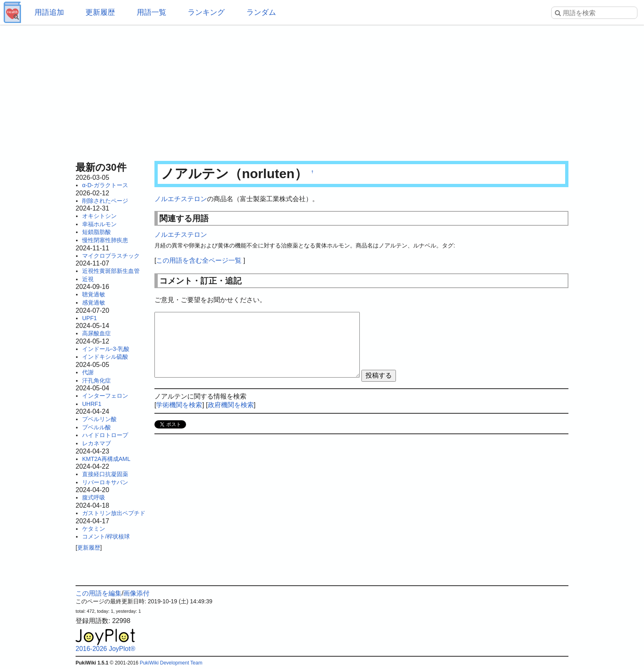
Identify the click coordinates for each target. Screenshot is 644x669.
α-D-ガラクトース (105, 185)
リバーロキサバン (105, 482)
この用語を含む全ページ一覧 (199, 260)
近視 (88, 279)
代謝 (88, 372)
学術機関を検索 (179, 405)
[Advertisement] (322, 90)
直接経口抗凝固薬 (105, 474)
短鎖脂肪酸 (97, 232)
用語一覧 (152, 12)
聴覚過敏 (94, 294)
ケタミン (94, 529)
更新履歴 (100, 12)
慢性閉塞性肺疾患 (105, 240)
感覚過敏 (94, 302)
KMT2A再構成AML (106, 459)
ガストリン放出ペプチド (114, 513)
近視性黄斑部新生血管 (111, 271)
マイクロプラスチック (111, 256)
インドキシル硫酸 (105, 357)
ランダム (261, 12)
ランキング (206, 12)
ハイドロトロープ (105, 435)
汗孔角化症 (97, 380)
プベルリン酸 (99, 419)
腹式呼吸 (94, 497)
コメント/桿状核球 (106, 536)
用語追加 (49, 12)
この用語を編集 (99, 593)
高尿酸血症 (97, 333)
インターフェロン (105, 396)
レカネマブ (97, 443)
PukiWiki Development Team (171, 663)
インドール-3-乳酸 (106, 349)
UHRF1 (92, 404)
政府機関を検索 (231, 405)
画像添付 (136, 593)
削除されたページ (105, 201)
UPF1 (90, 318)
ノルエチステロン (181, 199)
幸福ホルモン (99, 224)
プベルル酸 (97, 427)
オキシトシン (99, 216)
